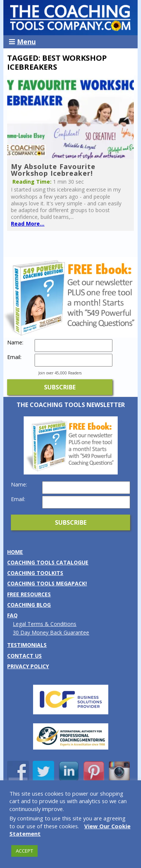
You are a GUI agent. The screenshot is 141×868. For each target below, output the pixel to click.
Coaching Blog (29, 605)
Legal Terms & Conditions (45, 624)
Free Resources (29, 594)
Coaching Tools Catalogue (48, 562)
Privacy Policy (28, 666)
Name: (15, 343)
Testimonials (27, 645)
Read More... (28, 224)
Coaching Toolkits (35, 573)
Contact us (24, 656)
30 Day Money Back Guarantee (51, 632)
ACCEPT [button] (24, 851)
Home (15, 552)
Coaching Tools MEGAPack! (47, 583)
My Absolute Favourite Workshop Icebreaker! (53, 170)
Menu (22, 42)
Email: (14, 357)
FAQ (12, 615)
